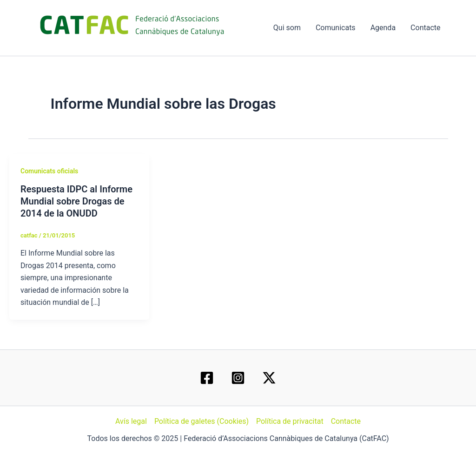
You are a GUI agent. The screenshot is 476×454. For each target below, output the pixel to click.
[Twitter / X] (269, 378)
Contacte (425, 28)
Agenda (383, 28)
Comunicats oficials (49, 171)
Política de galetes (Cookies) (202, 421)
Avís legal (131, 421)
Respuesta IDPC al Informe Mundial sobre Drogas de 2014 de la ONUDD (76, 201)
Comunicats (336, 28)
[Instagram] (238, 378)
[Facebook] (207, 378)
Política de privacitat (290, 421)
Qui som (287, 28)
